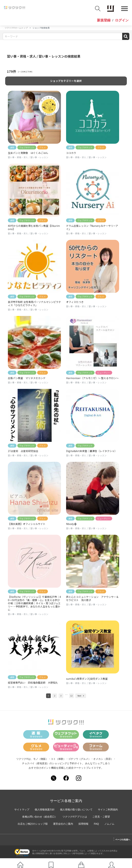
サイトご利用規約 (108, 810)
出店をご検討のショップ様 (33, 824)
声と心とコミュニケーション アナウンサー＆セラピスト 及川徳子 (92, 598)
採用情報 (83, 824)
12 (71, 696)
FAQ (96, 824)
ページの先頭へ (122, 839)
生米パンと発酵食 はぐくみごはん (28, 153)
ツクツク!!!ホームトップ (16, 28)
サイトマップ (22, 810)
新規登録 (104, 20)
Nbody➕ (71, 524)
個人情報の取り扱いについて (76, 810)
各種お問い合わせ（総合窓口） (40, 817)
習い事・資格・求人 (18, 157)
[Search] (66, 36)
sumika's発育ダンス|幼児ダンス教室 (87, 679)
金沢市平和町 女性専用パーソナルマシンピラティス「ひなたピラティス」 (34, 303)
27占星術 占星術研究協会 (23, 451)
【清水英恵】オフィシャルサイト (27, 524)
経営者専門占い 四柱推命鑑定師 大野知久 (33, 683)
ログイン (122, 20)
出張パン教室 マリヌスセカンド (27, 378)
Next (81, 696)
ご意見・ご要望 (101, 817)
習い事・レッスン (39, 157)
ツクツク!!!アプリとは (75, 817)
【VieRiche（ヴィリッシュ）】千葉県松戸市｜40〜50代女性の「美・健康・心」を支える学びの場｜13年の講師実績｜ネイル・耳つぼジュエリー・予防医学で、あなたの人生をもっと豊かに (34, 603)
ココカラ (71, 153)
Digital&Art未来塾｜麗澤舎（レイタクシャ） (92, 451)
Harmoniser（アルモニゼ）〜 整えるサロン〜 (92, 378)
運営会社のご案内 (63, 824)
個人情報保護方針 (45, 810)
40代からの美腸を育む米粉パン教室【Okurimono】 (34, 227)
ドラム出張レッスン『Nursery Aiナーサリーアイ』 (92, 227)
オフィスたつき (75, 302)
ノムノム (109, 824)
